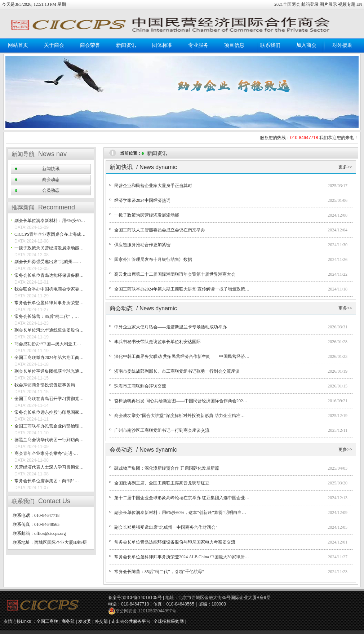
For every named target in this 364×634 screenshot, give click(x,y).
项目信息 (234, 45)
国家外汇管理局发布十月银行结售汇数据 (153, 260)
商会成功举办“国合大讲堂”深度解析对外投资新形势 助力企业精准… (179, 416)
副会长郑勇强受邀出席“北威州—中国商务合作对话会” (166, 527)
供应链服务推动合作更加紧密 (142, 245)
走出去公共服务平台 (131, 621)
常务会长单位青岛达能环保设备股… (49, 275)
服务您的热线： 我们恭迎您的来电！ (309, 138)
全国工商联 (47, 621)
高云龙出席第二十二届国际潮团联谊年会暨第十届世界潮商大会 (175, 274)
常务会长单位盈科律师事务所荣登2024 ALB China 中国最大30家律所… (182, 557)
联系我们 (270, 45)
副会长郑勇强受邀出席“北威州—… (48, 262)
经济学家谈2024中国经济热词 (142, 200)
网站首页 (18, 45)
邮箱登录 (310, 4)
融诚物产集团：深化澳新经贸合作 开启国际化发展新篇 (167, 468)
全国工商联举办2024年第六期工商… (49, 358)
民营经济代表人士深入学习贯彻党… (49, 467)
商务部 (68, 621)
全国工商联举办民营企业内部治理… (49, 426)
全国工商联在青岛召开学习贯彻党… (49, 399)
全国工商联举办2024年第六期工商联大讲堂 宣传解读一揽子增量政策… (182, 289)
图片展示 (328, 4)
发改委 (85, 621)
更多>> (345, 167)
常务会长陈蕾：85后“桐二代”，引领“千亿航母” (159, 572)
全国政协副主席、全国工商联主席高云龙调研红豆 (162, 483)
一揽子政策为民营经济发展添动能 (147, 215)
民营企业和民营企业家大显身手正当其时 (153, 186)
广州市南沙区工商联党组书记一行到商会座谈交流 (162, 430)
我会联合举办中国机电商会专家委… (49, 289)
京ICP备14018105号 (142, 598)
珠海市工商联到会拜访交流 (140, 386)
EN (359, 4)
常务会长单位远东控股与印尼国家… (49, 412)
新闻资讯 (126, 45)
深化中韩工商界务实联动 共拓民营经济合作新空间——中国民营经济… (182, 356)
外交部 (101, 621)
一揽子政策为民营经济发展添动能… (49, 248)
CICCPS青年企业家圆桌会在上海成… (50, 234)
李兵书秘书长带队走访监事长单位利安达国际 (157, 342)
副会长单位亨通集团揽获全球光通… (49, 371)
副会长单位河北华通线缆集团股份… (49, 330)
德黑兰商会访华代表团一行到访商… (49, 440)
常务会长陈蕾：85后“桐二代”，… (47, 316)
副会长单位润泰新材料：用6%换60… (50, 221)
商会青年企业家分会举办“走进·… (46, 453)
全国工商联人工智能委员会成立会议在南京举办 (160, 230)
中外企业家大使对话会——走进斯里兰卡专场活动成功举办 (170, 327)
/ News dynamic (157, 167)
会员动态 (51, 190)
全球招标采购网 (169, 621)
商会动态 (51, 179)
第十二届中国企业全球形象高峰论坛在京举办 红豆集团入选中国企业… (182, 498)
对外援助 (342, 45)
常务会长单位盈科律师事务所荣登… (49, 303)
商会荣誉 (90, 45)
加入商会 (306, 45)
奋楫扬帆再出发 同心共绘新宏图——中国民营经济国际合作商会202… (181, 401)
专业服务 (198, 45)
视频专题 (347, 4)
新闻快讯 (51, 169)
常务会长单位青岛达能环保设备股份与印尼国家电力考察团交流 (175, 542)
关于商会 (54, 45)
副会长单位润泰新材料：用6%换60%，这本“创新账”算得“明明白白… (180, 513)
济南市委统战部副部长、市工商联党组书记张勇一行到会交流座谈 (177, 371)
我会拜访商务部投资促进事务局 (45, 385)
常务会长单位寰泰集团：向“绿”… (47, 481)
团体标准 (162, 45)
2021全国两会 (288, 4)
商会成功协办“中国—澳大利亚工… (48, 344)
